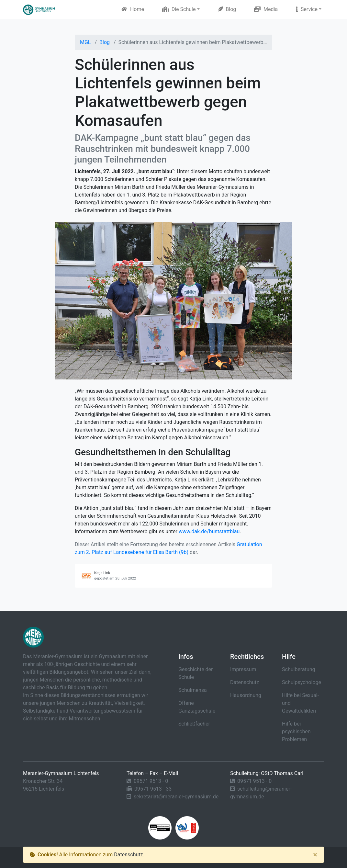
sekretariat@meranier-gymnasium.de (176, 797)
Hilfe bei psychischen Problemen (296, 732)
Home (133, 9)
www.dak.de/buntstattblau (209, 531)
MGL (85, 42)
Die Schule (179, 9)
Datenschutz (245, 682)
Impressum (243, 669)
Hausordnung (246, 695)
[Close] (315, 855)
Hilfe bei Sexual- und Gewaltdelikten (300, 703)
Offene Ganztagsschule (197, 707)
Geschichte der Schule (196, 673)
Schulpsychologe (302, 682)
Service (307, 9)
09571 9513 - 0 (151, 781)
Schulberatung (299, 669)
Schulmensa (193, 690)
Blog (227, 9)
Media (266, 9)
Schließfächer (194, 724)
